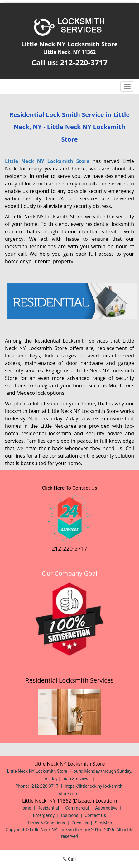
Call (70, 859)
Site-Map (103, 823)
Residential (48, 808)
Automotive (106, 808)
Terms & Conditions (46, 823)
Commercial (77, 808)
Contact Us (95, 815)
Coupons (69, 815)
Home (25, 808)
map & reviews (77, 779)
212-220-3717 (84, 62)
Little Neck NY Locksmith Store (47, 161)
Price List (80, 823)
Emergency (44, 815)
